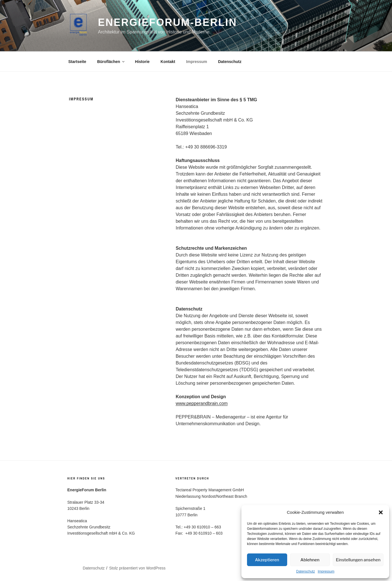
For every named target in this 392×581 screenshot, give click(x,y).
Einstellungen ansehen (358, 560)
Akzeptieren (267, 560)
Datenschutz (306, 571)
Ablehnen (310, 560)
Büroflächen (111, 62)
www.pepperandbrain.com (202, 403)
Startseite (77, 62)
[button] (381, 512)
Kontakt (168, 62)
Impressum (326, 571)
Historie (142, 62)
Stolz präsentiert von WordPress (137, 568)
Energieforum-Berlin (168, 22)
